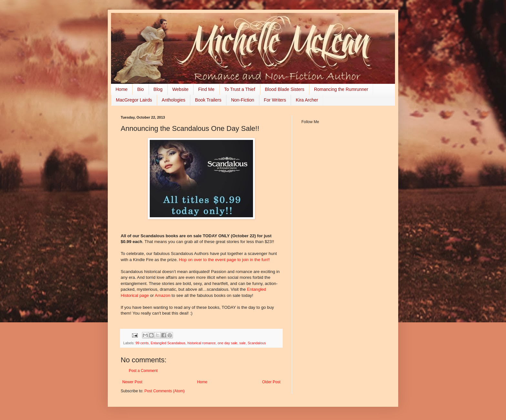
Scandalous (257, 343)
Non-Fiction (243, 100)
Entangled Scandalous (168, 343)
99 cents (142, 343)
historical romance (202, 343)
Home (121, 89)
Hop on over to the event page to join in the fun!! (224, 260)
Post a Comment (143, 371)
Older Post (271, 382)
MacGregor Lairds (134, 100)
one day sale (227, 343)
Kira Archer (307, 100)
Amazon (163, 295)
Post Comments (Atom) (164, 391)
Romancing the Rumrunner (341, 89)
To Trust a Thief (240, 89)
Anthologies (173, 100)
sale (243, 343)
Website (180, 89)
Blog (158, 89)
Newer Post (132, 382)
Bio (140, 89)
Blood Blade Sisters (285, 89)
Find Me (206, 89)
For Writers (275, 100)
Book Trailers (208, 100)
